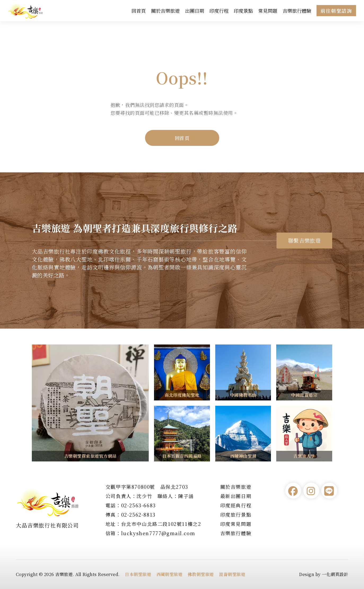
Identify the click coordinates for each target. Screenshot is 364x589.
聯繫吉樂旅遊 (304, 240)
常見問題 (268, 11)
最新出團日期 (236, 496)
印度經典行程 (236, 505)
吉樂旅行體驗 (297, 11)
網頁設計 (339, 574)
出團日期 (195, 11)
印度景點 (243, 11)
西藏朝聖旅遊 (170, 574)
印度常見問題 (236, 524)
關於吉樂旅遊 (165, 11)
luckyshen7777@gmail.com (158, 533)
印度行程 (219, 11)
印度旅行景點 (236, 514)
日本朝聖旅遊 (138, 574)
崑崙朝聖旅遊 (232, 574)
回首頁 (139, 11)
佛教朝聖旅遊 (201, 574)
